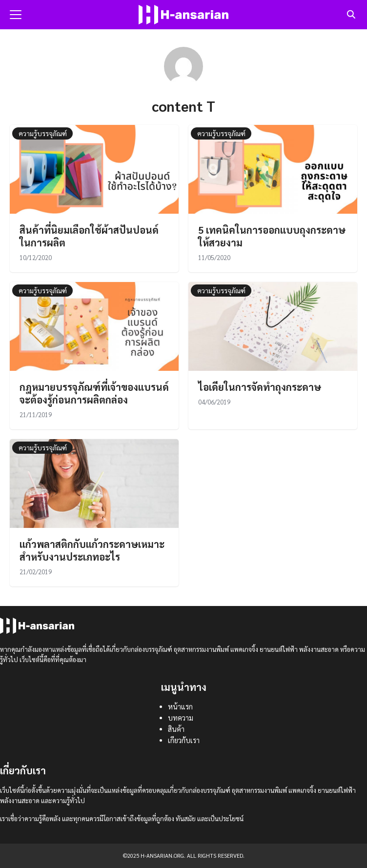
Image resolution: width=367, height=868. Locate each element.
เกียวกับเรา (184, 740)
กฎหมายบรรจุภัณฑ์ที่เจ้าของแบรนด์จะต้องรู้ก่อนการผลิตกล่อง (94, 393)
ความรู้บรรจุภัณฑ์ (43, 133)
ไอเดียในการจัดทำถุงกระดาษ (260, 387)
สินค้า (176, 729)
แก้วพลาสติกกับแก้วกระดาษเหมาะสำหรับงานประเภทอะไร (92, 550)
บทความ (181, 718)
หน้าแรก (180, 707)
